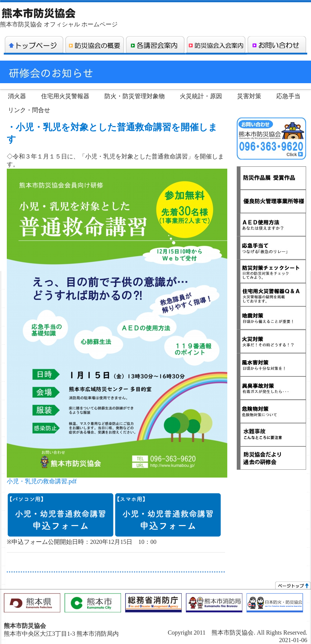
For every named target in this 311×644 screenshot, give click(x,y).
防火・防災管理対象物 (135, 96)
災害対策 (249, 96)
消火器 (17, 96)
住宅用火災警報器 (65, 96)
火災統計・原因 (201, 96)
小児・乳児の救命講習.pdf (42, 481)
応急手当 (288, 96)
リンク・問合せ (29, 110)
